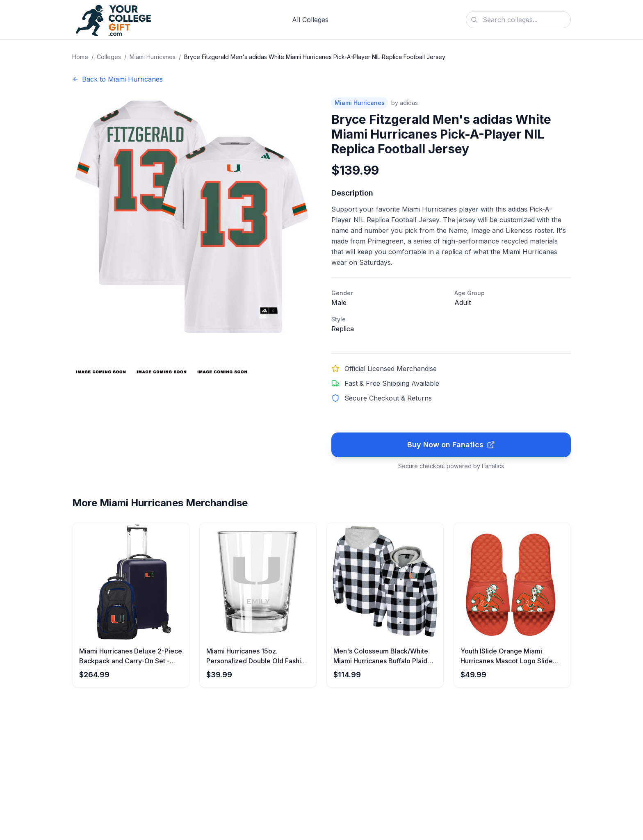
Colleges (109, 57)
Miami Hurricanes (153, 57)
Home (80, 57)
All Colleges (310, 20)
